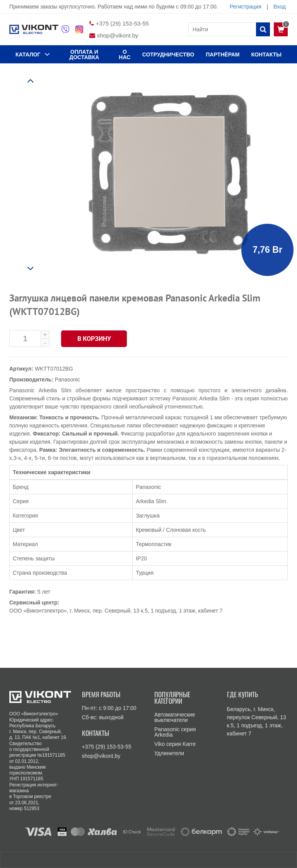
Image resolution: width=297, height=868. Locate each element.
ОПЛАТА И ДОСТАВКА (84, 54)
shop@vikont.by (118, 35)
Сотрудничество (168, 54)
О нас (125, 54)
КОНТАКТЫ (266, 54)
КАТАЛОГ (33, 54)
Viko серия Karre (175, 744)
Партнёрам (223, 54)
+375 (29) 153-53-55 (122, 23)
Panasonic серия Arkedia (175, 732)
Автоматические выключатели (175, 717)
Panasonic (67, 380)
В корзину (94, 339)
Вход (280, 7)
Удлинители (169, 753)
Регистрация (246, 7)
